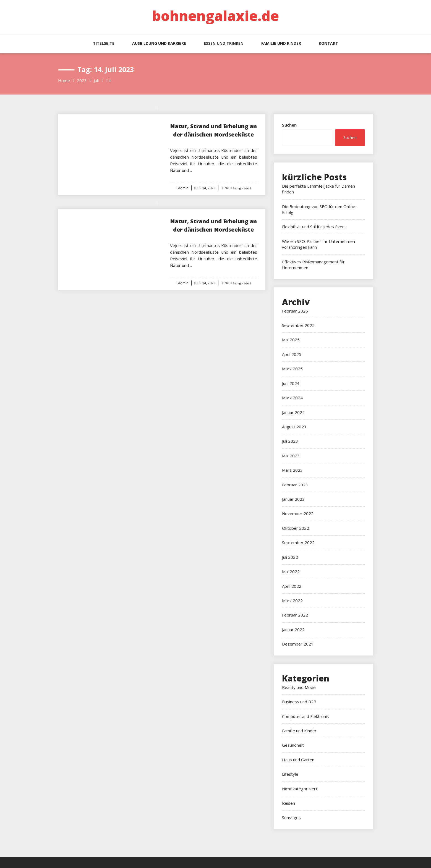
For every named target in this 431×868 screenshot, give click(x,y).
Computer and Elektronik (305, 716)
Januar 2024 (293, 412)
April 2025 (292, 354)
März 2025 (292, 369)
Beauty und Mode (299, 687)
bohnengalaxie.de (215, 16)
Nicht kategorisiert (237, 188)
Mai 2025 (291, 340)
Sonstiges (291, 817)
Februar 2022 (295, 615)
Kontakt (328, 43)
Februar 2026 (295, 311)
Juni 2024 (291, 383)
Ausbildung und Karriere (159, 43)
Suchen (289, 125)
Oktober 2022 (296, 528)
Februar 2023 (295, 485)
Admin (183, 188)
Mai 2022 (291, 571)
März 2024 (292, 398)
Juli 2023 (290, 441)
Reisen (288, 803)
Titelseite (104, 43)
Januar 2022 (293, 630)
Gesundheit (293, 745)
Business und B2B (299, 702)
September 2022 (298, 542)
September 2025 (298, 325)
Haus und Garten (298, 760)
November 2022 (298, 513)
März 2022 (292, 600)
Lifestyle (290, 774)
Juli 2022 (290, 557)
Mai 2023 (291, 456)
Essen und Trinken (224, 43)
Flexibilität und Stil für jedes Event (314, 227)
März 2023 (292, 470)
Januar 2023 (293, 499)
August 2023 (294, 427)
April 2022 (292, 586)
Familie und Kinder (281, 43)
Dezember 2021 (298, 644)
